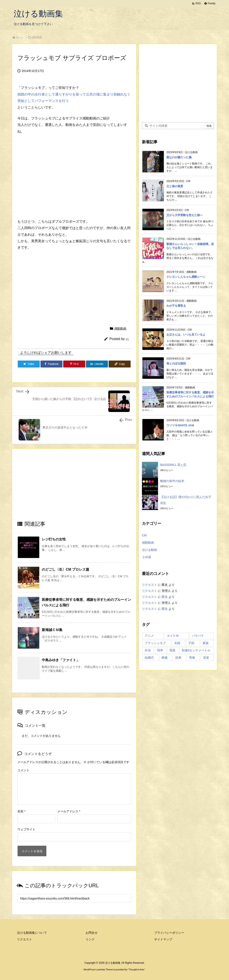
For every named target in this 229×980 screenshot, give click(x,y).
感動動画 (37, 37)
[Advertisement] (74, 488)
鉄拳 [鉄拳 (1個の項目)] (178, 658)
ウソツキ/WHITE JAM (180, 425)
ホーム (20, 37)
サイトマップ (163, 939)
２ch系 (147, 557)
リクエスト (149, 585)
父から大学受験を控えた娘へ (185, 215)
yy (127, 339)
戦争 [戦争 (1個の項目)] (160, 650)
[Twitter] (29, 364)
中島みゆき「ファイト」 (61, 660)
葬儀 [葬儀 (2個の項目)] (164, 658)
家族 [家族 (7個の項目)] (206, 643)
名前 (21, 811)
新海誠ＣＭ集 (52, 630)
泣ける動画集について (32, 933)
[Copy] (120, 364)
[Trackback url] (74, 898)
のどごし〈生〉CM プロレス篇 (66, 569)
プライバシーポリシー (169, 933)
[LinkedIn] (97, 364)
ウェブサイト (26, 829)
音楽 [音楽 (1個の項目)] (206, 658)
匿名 (165, 597)
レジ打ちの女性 (54, 539)
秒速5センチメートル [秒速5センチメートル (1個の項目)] (196, 650)
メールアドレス (69, 811)
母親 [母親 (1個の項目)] (172, 650)
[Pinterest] (74, 364)
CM (144, 535)
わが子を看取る (176, 306)
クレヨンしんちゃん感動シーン (186, 277)
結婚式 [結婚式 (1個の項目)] (149, 658)
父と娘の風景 (175, 186)
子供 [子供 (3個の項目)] (191, 643)
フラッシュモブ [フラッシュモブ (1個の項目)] (155, 643)
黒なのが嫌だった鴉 (179, 157)
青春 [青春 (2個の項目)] (192, 658)
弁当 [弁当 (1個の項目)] (148, 650)
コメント (23, 770)
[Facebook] (51, 364)
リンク (90, 939)
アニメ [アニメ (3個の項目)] (149, 636)
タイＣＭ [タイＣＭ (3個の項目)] (173, 636)
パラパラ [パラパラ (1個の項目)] (198, 636)
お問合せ (92, 933)
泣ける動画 (149, 550)
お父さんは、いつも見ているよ (186, 335)
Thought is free (136, 970)
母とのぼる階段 (176, 363)
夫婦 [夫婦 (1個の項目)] (177, 643)
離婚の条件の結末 (172, 481)
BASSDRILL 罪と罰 (173, 465)
